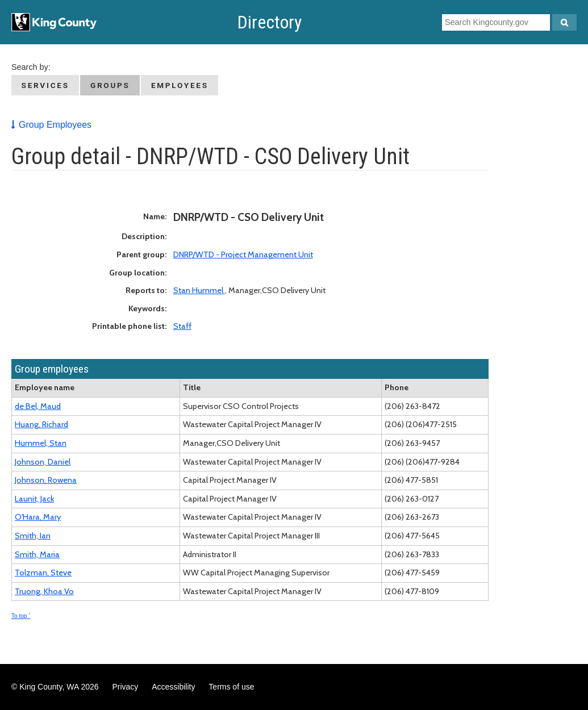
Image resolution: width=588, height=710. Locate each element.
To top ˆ (21, 616)
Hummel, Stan (41, 443)
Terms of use (231, 687)
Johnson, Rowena (46, 480)
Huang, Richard (41, 424)
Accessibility (173, 687)
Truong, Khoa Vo (44, 591)
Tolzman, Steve (43, 573)
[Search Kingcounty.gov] (564, 22)
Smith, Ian (33, 536)
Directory (270, 22)
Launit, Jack (34, 499)
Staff (182, 326)
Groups (110, 85)
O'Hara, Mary (38, 517)
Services (45, 85)
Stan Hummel (199, 290)
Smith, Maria (37, 554)
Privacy (125, 687)
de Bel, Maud (38, 406)
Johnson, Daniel (43, 462)
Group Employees (55, 125)
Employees (180, 85)
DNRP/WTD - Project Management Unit (243, 254)
